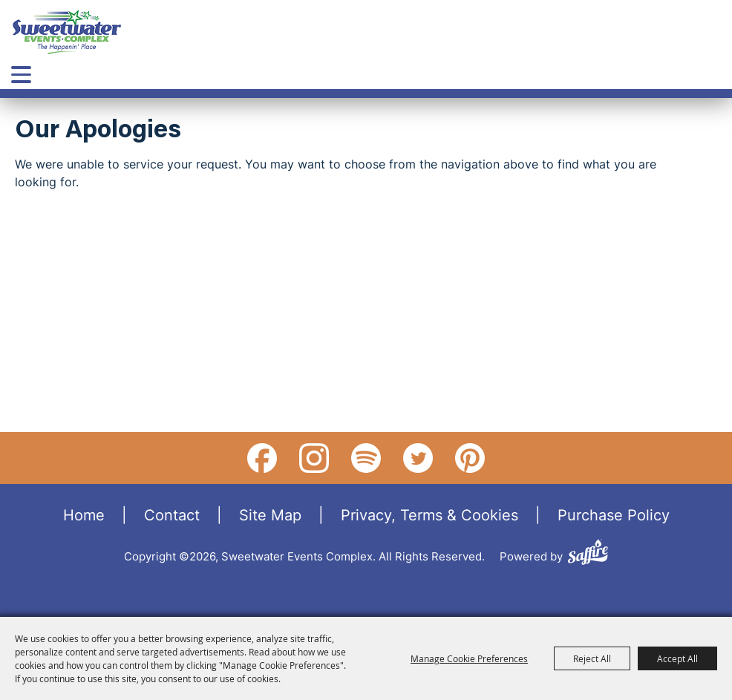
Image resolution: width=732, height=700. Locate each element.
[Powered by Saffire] (588, 554)
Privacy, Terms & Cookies (429, 514)
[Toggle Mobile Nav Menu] (21, 75)
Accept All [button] (677, 658)
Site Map (270, 514)
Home (84, 514)
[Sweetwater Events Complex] (67, 32)
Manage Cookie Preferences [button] (469, 658)
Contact (172, 514)
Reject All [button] (592, 658)
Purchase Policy (614, 514)
